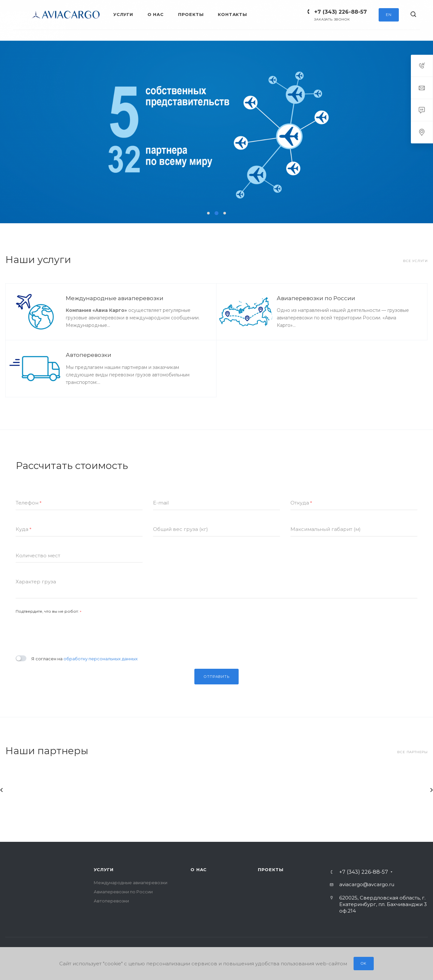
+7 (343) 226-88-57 (341, 12)
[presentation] (65, 630)
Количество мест (38, 556)
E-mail (161, 503)
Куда (24, 529)
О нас (199, 870)
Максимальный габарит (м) (326, 529)
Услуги (104, 870)
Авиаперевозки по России (316, 298)
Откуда (301, 503)
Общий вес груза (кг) (181, 529)
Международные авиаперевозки (115, 298)
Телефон (29, 503)
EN (389, 15)
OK (364, 963)
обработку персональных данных (101, 659)
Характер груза (36, 582)
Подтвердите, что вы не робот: (49, 611)
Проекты (271, 870)
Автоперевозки (89, 355)
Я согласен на (84, 659)
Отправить (216, 677)
